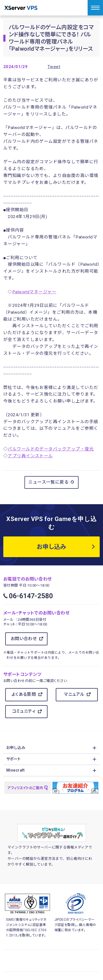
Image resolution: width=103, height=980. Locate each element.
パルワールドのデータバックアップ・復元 (51, 449)
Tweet (54, 67)
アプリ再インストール (30, 456)
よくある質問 (24, 694)
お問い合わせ (24, 639)
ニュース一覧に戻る (51, 482)
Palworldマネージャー (34, 292)
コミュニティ (24, 711)
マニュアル (74, 694)
